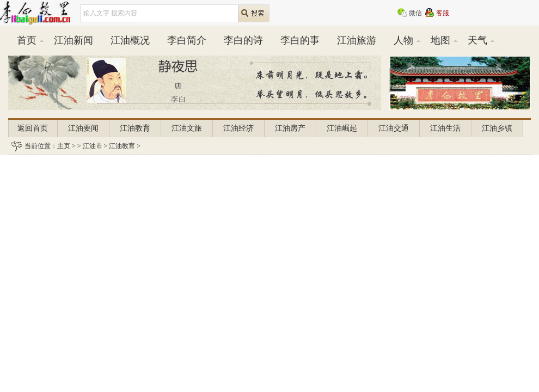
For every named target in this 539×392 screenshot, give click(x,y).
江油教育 (135, 128)
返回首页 (33, 128)
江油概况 (130, 40)
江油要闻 (83, 128)
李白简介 (187, 40)
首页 (27, 40)
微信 (415, 13)
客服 (443, 13)
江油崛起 (342, 128)
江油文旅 (187, 128)
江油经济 (238, 128)
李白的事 (300, 40)
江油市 (93, 146)
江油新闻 (73, 40)
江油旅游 (357, 40)
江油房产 (290, 128)
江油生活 (445, 128)
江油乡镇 (497, 128)
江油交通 (394, 128)
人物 (403, 40)
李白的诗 (243, 40)
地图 (440, 40)
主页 (64, 146)
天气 (477, 40)
